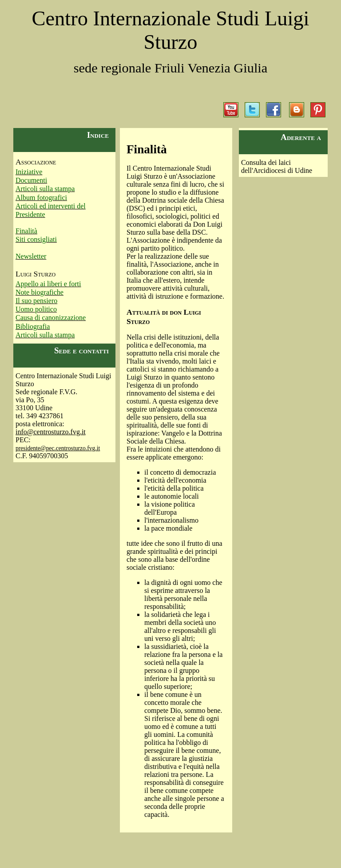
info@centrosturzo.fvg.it (51, 432)
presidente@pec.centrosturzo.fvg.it (58, 448)
